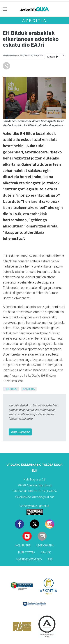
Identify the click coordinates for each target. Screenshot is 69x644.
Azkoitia (34, 20)
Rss (50, 560)
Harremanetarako (29, 560)
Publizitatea (27, 553)
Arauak (46, 553)
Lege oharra (45, 546)
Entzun (53, 56)
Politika (10, 389)
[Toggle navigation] (5, 9)
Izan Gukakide (20, 432)
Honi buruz (23, 546)
